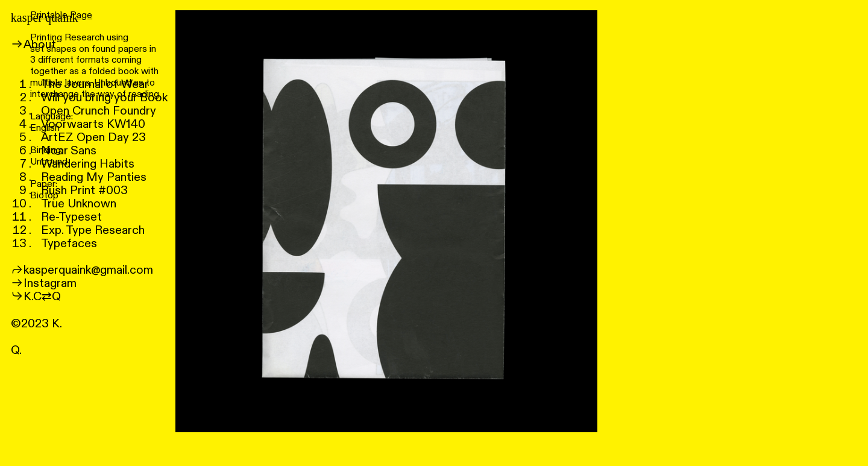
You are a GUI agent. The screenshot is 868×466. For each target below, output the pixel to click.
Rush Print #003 (84, 190)
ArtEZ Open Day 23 (93, 137)
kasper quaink (45, 17)
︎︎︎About (33, 45)
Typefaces (69, 244)
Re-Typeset (71, 217)
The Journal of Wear (95, 84)
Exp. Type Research (93, 230)
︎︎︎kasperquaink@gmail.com (82, 270)
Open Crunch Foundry (99, 111)
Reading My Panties (94, 177)
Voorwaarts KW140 (93, 124)
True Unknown (79, 204)
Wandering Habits (88, 164)
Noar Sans (69, 151)
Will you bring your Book (104, 98)
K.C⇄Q (42, 297)
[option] (386, 221)
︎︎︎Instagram (44, 283)
